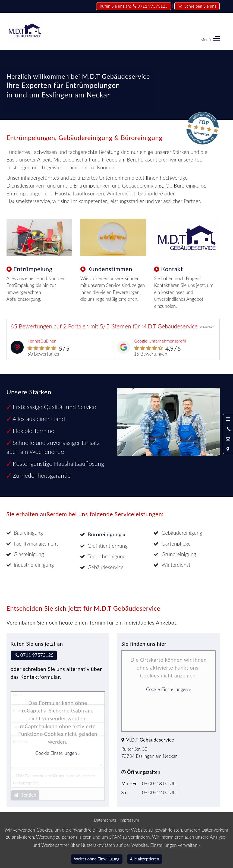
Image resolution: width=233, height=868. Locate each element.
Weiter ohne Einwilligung (97, 859)
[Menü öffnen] (228, 419)
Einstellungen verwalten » (175, 845)
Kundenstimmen (110, 269)
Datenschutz (105, 820)
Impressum (129, 820)
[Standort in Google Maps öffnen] (228, 449)
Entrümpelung (33, 269)
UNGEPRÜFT (208, 327)
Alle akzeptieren (144, 859)
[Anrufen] (228, 429)
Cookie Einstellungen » (58, 753)
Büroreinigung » (107, 534)
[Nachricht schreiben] (228, 439)
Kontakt (172, 269)
